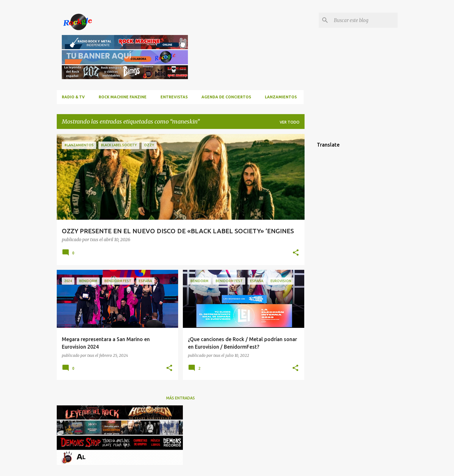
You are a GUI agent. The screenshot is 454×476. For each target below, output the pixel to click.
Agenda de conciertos (226, 97)
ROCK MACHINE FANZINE (123, 97)
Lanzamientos (281, 97)
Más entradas (180, 398)
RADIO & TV (73, 97)
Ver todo (290, 122)
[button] (296, 253)
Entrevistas (174, 97)
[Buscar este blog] (364, 20)
